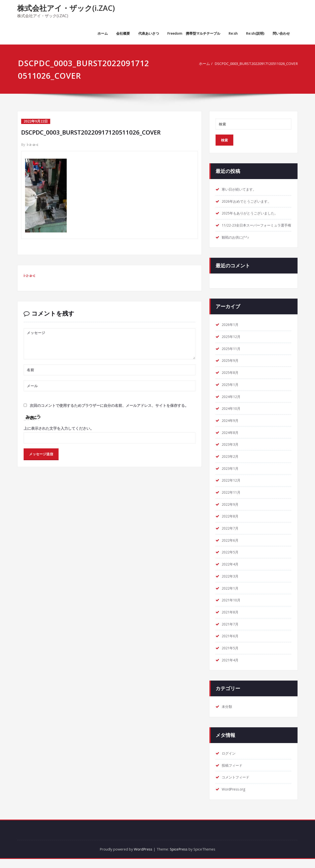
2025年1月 (231, 391)
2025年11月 (232, 355)
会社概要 (123, 33)
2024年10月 (232, 415)
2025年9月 (231, 367)
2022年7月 (231, 536)
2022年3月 (231, 584)
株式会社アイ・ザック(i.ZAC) (66, 8)
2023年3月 (231, 452)
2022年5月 (231, 560)
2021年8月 (231, 620)
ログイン (229, 762)
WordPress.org (235, 798)
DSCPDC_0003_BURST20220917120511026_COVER (253, 63)
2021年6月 (231, 644)
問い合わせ (281, 33)
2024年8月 (231, 440)
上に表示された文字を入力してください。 (59, 428)
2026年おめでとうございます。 (248, 201)
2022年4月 (231, 572)
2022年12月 (232, 488)
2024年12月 (232, 403)
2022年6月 (231, 548)
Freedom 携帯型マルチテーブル (194, 33)
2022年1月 (231, 596)
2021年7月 (231, 632)
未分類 (227, 715)
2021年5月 (231, 656)
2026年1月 (231, 331)
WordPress (142, 858)
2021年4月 (231, 669)
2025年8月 (231, 379)
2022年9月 (231, 512)
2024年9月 (231, 427)
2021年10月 (232, 608)
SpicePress (180, 858)
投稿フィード (233, 774)
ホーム (103, 33)
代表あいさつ (149, 33)
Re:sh (233, 33)
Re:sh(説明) (255, 33)
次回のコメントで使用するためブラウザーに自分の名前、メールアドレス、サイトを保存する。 (109, 405)
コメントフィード (236, 786)
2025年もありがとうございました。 (252, 213)
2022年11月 (232, 500)
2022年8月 (231, 524)
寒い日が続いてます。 (240, 189)
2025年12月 (232, 343)
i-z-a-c (33, 144)
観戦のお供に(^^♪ (237, 244)
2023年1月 (231, 476)
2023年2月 (231, 464)
